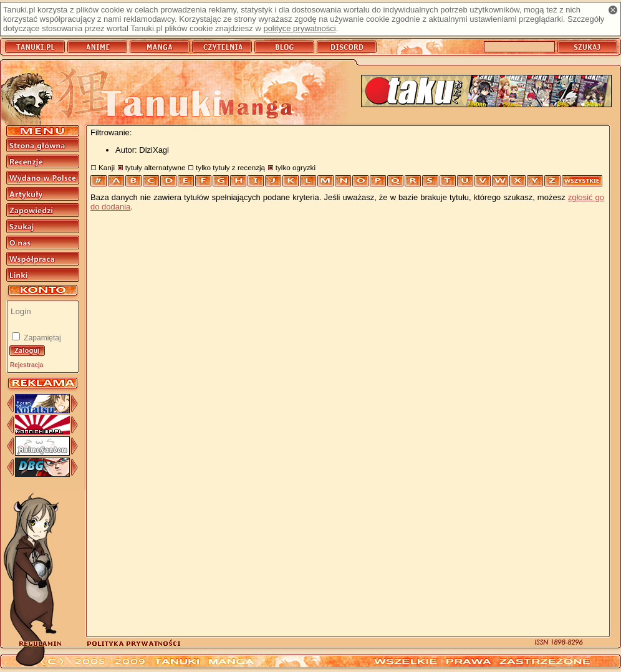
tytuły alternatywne (156, 167)
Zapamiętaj (41, 338)
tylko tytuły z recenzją (230, 167)
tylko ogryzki (296, 167)
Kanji (107, 167)
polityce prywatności (299, 28)
